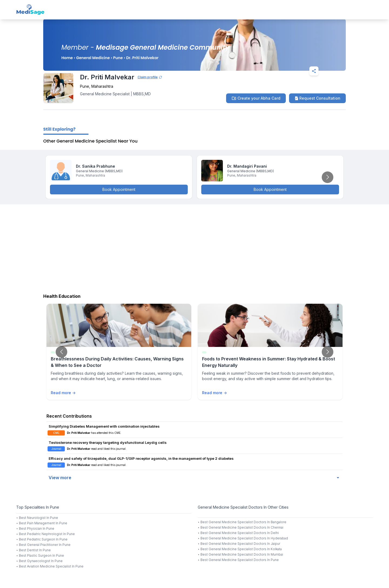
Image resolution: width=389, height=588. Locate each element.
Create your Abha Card (256, 98)
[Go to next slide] (328, 177)
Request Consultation (317, 98)
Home (67, 58)
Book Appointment (119, 189)
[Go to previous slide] (61, 352)
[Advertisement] (194, 248)
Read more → (63, 393)
